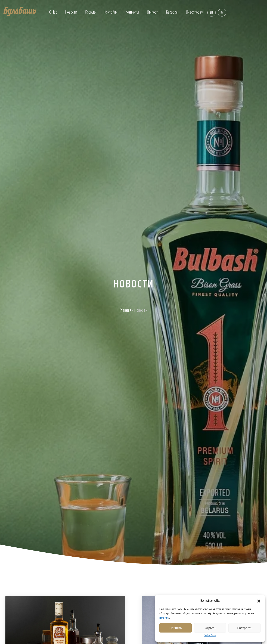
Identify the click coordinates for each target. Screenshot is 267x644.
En (211, 13)
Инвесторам (195, 12)
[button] (259, 601)
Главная (125, 311)
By (222, 13)
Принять (176, 628)
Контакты (132, 12)
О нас (53, 12)
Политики (164, 618)
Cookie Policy (210, 636)
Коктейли (111, 12)
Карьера (172, 12)
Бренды (91, 12)
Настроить (245, 628)
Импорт (152, 12)
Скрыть (210, 628)
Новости (71, 12)
